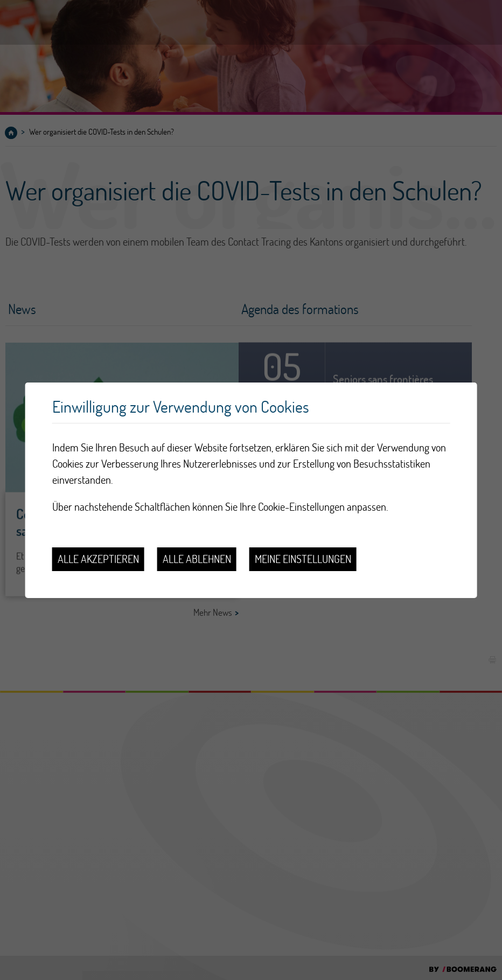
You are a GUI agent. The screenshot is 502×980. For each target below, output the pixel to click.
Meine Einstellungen (303, 559)
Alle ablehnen (197, 559)
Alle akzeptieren (98, 559)
